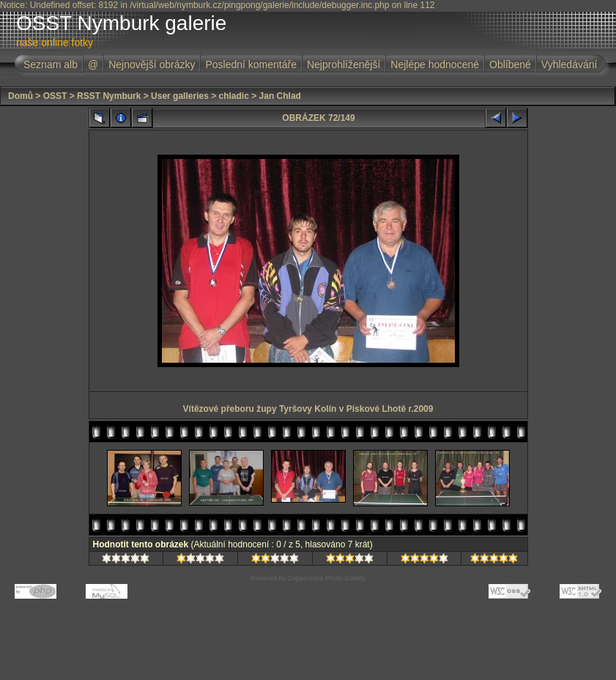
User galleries (180, 96)
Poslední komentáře (251, 64)
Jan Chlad (280, 96)
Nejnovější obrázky (152, 64)
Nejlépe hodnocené (435, 64)
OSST (55, 96)
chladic (234, 96)
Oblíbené (510, 64)
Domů (21, 96)
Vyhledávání (569, 64)
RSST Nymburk (109, 96)
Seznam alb (51, 64)
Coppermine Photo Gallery (326, 578)
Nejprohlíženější (344, 64)
